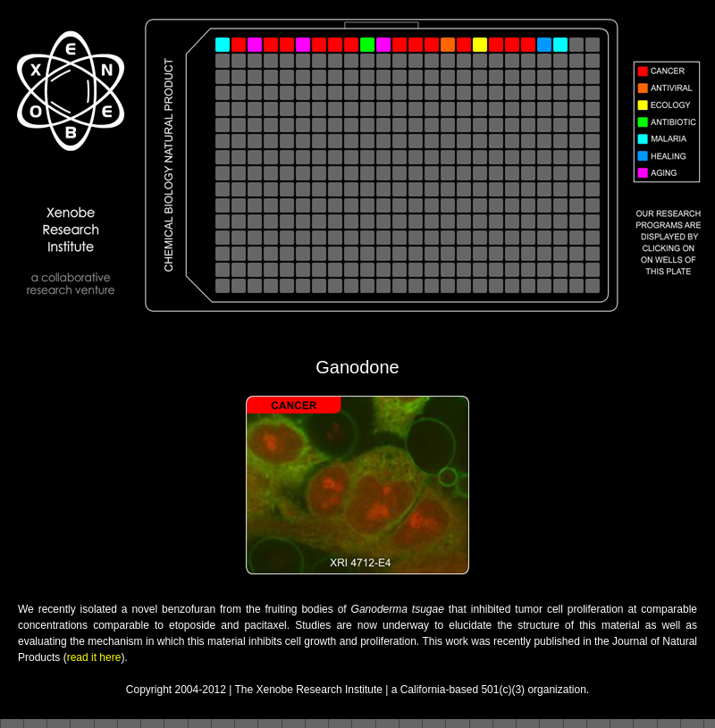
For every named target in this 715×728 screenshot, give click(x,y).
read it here (94, 657)
